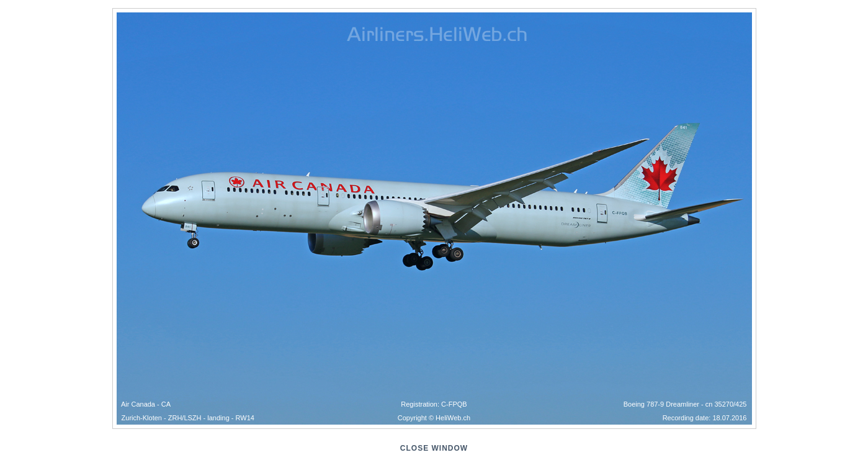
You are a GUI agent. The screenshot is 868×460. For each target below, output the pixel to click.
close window (434, 448)
